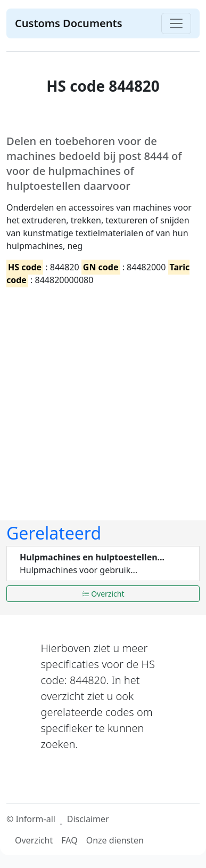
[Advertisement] (100, 395)
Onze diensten (115, 840)
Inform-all (35, 819)
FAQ (69, 840)
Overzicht (103, 594)
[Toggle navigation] (176, 23)
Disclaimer (88, 819)
